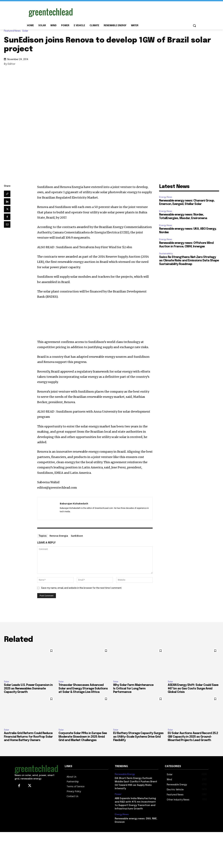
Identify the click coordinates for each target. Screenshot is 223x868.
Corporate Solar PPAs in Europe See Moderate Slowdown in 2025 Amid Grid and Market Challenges (83, 737)
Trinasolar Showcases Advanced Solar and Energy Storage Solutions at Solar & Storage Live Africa (83, 689)
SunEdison (77, 536)
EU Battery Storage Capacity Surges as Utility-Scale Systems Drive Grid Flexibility (138, 737)
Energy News (166, 197)
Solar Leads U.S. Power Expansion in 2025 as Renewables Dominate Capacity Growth (28, 689)
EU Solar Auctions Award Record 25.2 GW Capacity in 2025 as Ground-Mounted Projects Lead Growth (193, 737)
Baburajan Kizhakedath (74, 503)
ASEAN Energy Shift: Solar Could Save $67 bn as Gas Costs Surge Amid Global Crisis (193, 689)
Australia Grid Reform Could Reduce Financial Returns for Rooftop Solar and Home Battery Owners (28, 737)
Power (118, 794)
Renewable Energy (125, 774)
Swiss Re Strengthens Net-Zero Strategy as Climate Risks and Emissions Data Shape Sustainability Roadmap (189, 261)
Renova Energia (59, 536)
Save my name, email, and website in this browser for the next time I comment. (82, 588)
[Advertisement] (136, 12)
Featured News (13, 31)
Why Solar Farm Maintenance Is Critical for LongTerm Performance (133, 689)
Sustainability (166, 253)
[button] (194, 26)
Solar (26, 31)
